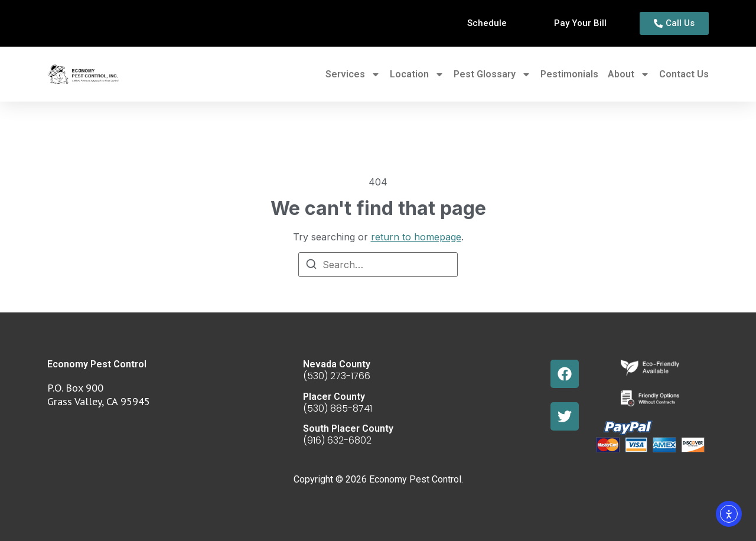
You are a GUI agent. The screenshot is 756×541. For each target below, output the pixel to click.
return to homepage (416, 237)
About (629, 74)
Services (353, 74)
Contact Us (684, 74)
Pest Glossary (492, 74)
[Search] (311, 266)
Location (417, 74)
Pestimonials (569, 74)
